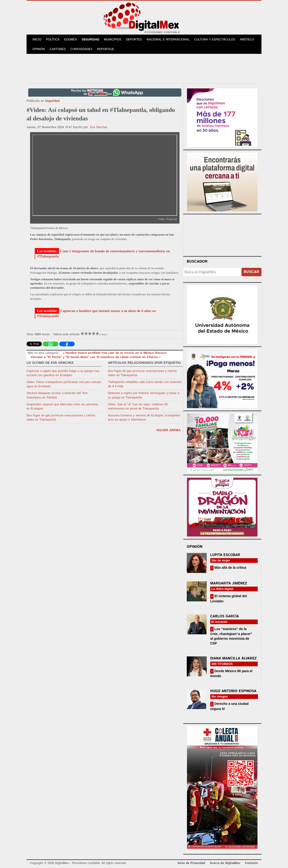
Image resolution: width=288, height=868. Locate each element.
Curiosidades (82, 49)
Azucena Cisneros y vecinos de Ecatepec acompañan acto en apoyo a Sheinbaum (144, 418)
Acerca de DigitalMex (225, 863)
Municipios (113, 40)
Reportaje (105, 49)
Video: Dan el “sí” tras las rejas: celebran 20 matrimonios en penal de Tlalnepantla (138, 407)
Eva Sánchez (99, 127)
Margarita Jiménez (229, 583)
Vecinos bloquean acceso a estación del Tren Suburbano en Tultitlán (57, 395)
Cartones (58, 49)
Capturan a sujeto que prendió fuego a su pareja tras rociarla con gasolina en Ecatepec (63, 373)
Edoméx (70, 40)
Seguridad (90, 40)
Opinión (39, 49)
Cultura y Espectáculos (215, 40)
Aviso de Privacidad (191, 863)
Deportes (134, 40)
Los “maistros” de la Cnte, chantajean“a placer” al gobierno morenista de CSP (231, 636)
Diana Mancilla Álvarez (234, 658)
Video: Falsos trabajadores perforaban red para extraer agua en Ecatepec (64, 384)
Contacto (251, 863)
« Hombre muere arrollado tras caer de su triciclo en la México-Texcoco (115, 353)
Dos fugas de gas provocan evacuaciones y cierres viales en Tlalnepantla (61, 418)
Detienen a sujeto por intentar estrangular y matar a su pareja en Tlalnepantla (144, 395)
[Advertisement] (144, 68)
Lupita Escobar (225, 555)
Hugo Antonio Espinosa (233, 691)
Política (53, 40)
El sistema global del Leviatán (229, 598)
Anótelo (247, 40)
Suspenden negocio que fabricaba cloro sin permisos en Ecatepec (62, 407)
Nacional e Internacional (168, 40)
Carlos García (225, 616)
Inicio (37, 40)
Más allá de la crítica (230, 568)
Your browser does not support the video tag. (222, 234)
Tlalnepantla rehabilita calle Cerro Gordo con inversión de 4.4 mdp (145, 384)
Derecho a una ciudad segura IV (229, 706)
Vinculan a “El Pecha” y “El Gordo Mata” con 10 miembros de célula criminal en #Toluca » (95, 357)
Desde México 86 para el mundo (231, 673)
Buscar (251, 272)
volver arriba (168, 430)
